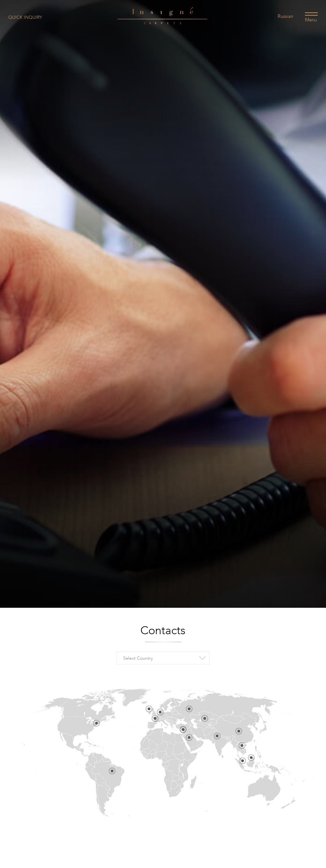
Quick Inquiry (25, 17)
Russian (285, 16)
